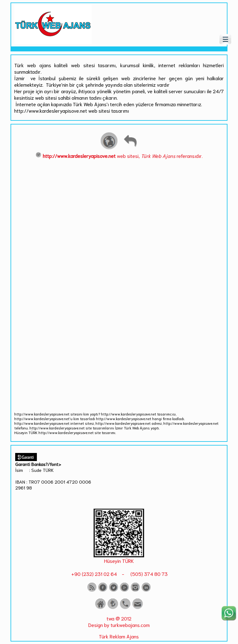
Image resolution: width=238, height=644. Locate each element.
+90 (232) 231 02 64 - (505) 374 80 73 (119, 574)
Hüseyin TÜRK (119, 561)
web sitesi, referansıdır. (119, 156)
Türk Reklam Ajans (119, 636)
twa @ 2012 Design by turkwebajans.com (119, 621)
